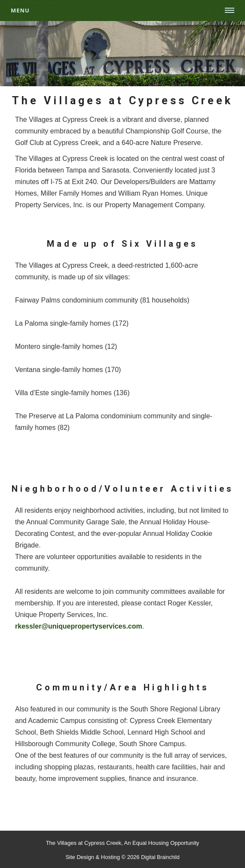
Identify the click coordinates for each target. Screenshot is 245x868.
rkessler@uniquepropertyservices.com (79, 626)
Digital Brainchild (160, 857)
